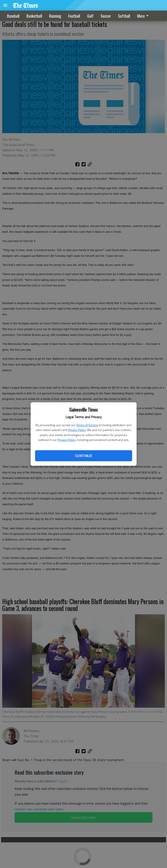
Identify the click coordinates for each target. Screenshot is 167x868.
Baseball (13, 16)
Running (55, 16)
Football (74, 16)
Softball (124, 16)
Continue (83, 456)
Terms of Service (87, 425)
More (144, 16)
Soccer (106, 16)
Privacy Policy (77, 430)
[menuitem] (144, 16)
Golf (90, 16)
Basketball (34, 16)
